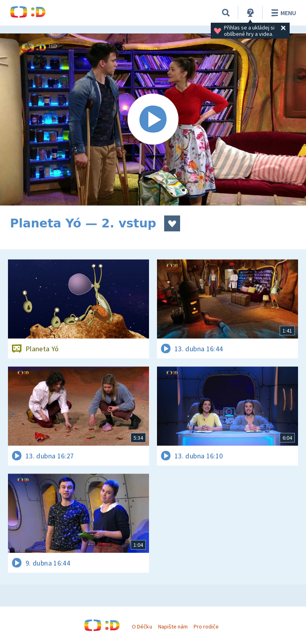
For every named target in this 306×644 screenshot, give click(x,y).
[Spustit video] (153, 119)
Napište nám (173, 626)
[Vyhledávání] (226, 13)
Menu (282, 13)
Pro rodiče (206, 626)
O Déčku (142, 626)
